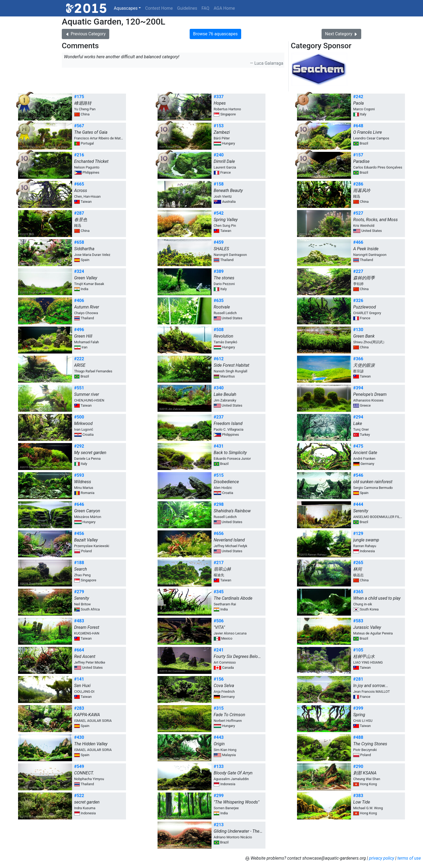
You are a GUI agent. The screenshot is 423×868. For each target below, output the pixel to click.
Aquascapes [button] (126, 8)
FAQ (205, 8)
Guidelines (187, 8)
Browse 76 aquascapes (215, 34)
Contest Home (159, 8)
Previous (86, 34)
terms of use (409, 858)
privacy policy (382, 858)
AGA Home (224, 8)
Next (341, 34)
